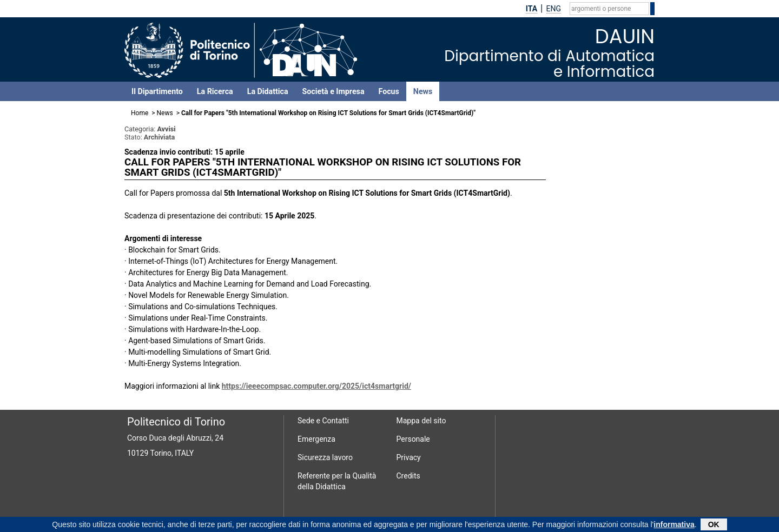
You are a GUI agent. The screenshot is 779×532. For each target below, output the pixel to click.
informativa (674, 525)
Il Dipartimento (157, 91)
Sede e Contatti (323, 421)
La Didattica (268, 91)
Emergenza (316, 439)
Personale (413, 439)
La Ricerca (215, 91)
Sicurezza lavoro (325, 457)
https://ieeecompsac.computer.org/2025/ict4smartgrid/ (316, 386)
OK (714, 525)
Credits (408, 476)
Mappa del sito (421, 421)
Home (140, 113)
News (423, 91)
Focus (389, 91)
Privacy (409, 457)
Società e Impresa (334, 91)
